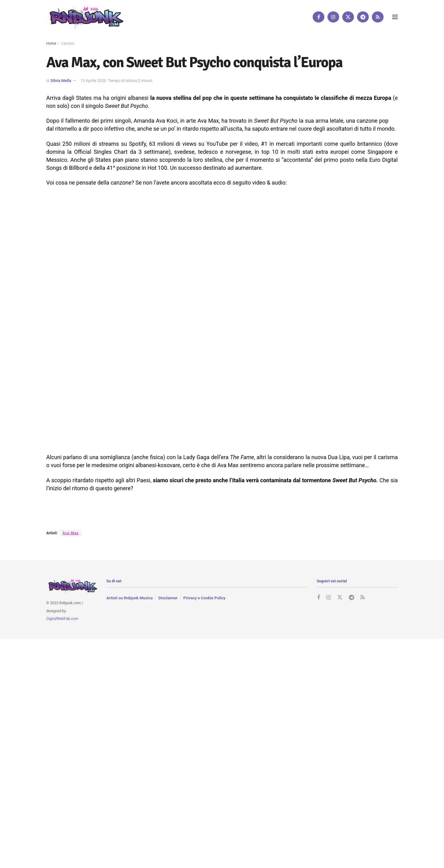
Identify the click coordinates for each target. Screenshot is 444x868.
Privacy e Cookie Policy (204, 598)
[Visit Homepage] (85, 17)
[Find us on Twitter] (348, 17)
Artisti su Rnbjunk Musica (129, 598)
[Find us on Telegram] (363, 17)
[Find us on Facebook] (319, 17)
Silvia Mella (61, 81)
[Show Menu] (395, 17)
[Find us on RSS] (378, 17)
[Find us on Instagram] (333, 17)
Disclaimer (168, 598)
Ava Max (71, 533)
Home (51, 43)
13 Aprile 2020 (93, 81)
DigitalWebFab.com (62, 619)
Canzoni (68, 43)
